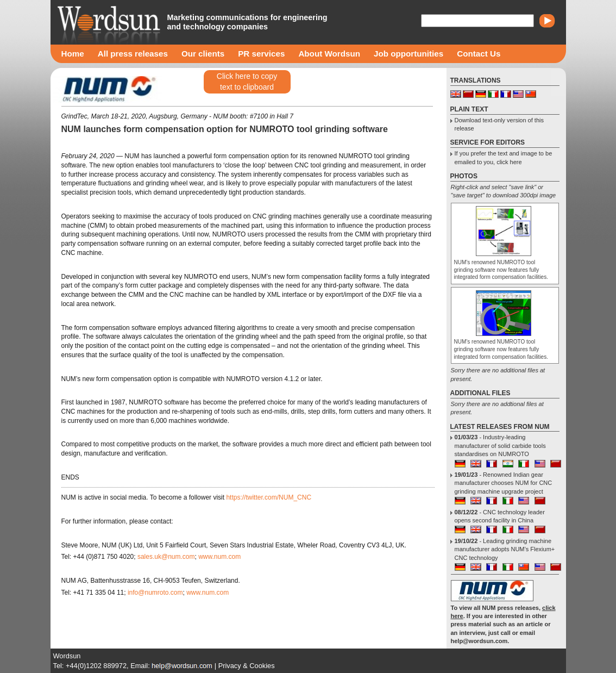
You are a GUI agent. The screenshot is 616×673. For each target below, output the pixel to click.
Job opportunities (408, 54)
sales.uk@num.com (166, 557)
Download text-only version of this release (499, 124)
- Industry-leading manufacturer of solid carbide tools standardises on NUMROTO (500, 445)
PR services (261, 54)
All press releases (133, 54)
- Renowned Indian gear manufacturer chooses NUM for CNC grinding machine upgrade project (504, 483)
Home (73, 54)
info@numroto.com (155, 593)
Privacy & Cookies (247, 666)
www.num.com (219, 557)
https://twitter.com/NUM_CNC (269, 497)
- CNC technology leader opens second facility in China (500, 516)
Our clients (203, 54)
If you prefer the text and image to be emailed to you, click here (504, 157)
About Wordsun (329, 54)
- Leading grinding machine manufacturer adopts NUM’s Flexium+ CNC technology (505, 549)
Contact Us (479, 54)
